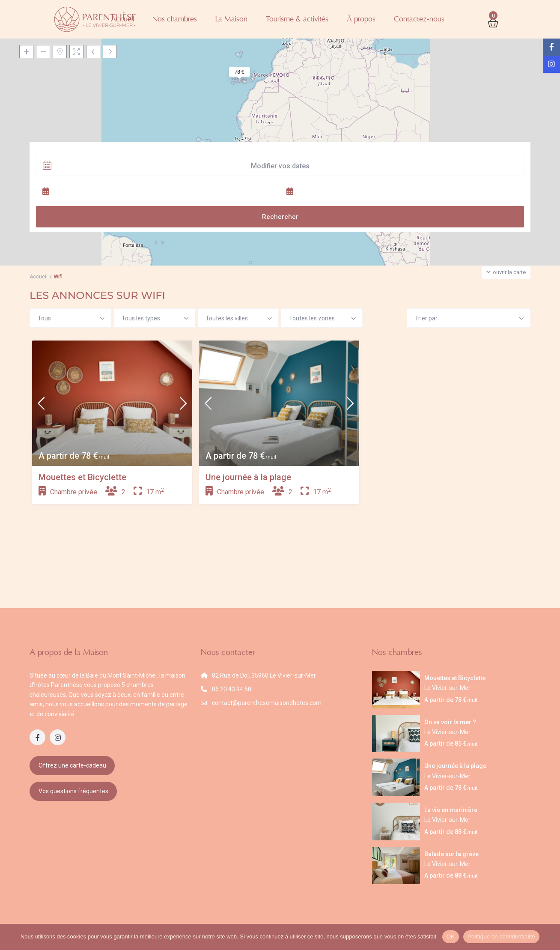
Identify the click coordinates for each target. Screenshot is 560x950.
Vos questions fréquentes (73, 791)
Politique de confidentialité (501, 937)
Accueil (122, 19)
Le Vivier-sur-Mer (447, 688)
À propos (361, 19)
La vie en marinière (451, 810)
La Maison (231, 19)
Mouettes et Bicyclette (82, 477)
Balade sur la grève (451, 854)
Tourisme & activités (297, 19)
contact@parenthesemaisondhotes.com (267, 703)
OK (451, 937)
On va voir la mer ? (450, 722)
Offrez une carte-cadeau (72, 765)
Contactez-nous (419, 19)
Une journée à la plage (248, 477)
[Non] (549, 937)
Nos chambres (175, 19)
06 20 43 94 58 (232, 689)
